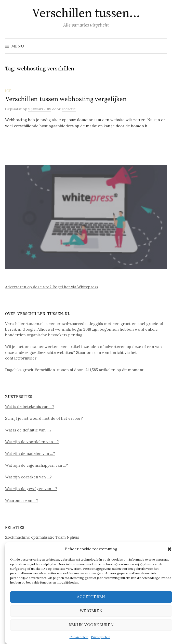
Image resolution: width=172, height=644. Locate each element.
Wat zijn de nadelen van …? (30, 454)
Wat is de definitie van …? (28, 430)
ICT (8, 91)
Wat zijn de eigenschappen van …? (37, 465)
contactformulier (21, 358)
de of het (59, 418)
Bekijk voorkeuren (91, 625)
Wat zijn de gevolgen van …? (31, 489)
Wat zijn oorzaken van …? (28, 477)
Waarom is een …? (22, 500)
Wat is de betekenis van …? (30, 407)
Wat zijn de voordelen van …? (32, 442)
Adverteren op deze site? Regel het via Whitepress (52, 287)
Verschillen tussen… (86, 14)
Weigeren (91, 611)
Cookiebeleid (79, 637)
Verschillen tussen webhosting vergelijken (66, 99)
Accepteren (91, 597)
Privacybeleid (101, 637)
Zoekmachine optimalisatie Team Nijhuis (42, 537)
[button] (169, 549)
